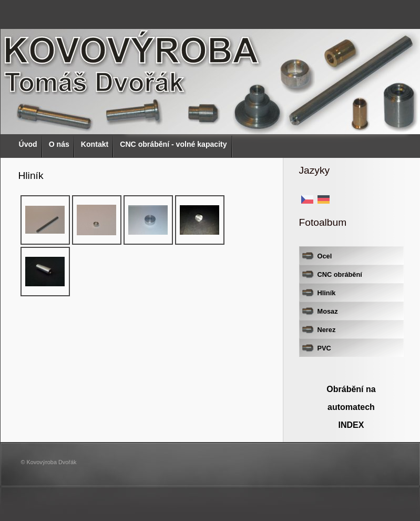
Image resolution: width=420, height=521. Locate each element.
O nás (59, 144)
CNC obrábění (340, 274)
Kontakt (95, 144)
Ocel (325, 256)
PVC (324, 348)
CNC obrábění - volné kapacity (173, 144)
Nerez (327, 330)
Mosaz (328, 311)
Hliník (327, 293)
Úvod (28, 144)
